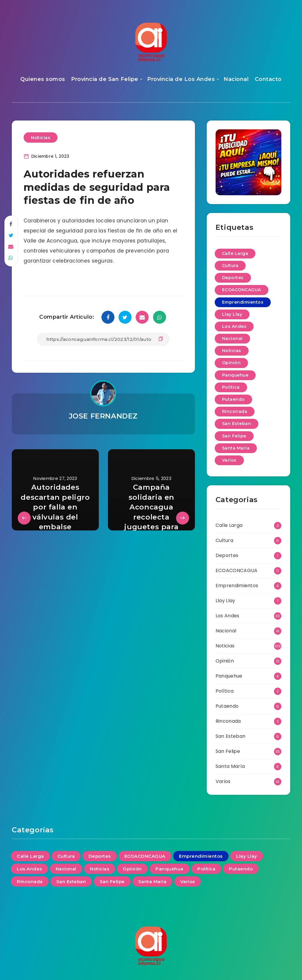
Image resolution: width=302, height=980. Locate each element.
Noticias (41, 137)
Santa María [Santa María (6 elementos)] (236, 448)
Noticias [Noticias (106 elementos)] (232, 351)
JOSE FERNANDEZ (103, 416)
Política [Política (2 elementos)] (231, 387)
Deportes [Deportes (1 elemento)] (233, 278)
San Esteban (230, 736)
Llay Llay (225, 601)
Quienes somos (43, 79)
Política (225, 691)
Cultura (224, 540)
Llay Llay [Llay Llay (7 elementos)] (232, 314)
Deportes (227, 555)
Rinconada (228, 721)
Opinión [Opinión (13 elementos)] (232, 363)
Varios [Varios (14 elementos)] (229, 460)
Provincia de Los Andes (181, 79)
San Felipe (228, 751)
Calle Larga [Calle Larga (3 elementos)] (235, 253)
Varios (223, 781)
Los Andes (228, 616)
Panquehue (229, 676)
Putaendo (227, 706)
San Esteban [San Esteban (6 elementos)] (237, 424)
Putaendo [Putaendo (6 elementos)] (233, 399)
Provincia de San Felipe (105, 79)
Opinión (225, 661)
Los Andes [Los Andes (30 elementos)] (234, 326)
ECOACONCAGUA (237, 570)
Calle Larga (229, 525)
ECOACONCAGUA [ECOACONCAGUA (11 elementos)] (242, 290)
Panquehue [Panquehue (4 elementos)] (235, 375)
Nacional (236, 79)
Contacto (268, 79)
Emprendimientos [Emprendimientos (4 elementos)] (243, 302)
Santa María (230, 766)
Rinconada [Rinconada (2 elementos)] (235, 411)
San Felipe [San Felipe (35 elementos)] (234, 436)
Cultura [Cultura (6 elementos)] (230, 266)
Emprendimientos (237, 586)
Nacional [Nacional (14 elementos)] (232, 338)
